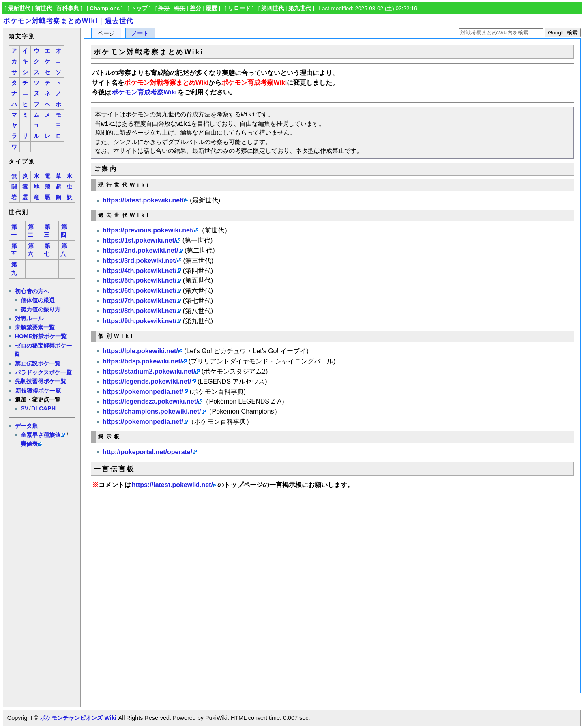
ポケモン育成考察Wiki (144, 92)
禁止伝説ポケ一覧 (38, 363)
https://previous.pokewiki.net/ (148, 230)
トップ (139, 8)
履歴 (211, 8)
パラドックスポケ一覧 (43, 372)
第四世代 (273, 8)
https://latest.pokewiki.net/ (143, 200)
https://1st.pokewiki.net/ (139, 240)
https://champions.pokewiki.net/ (152, 411)
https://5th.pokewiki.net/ (140, 280)
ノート (140, 33)
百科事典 (68, 8)
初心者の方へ (32, 291)
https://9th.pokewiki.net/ (140, 321)
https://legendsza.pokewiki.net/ (150, 401)
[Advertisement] (41, 579)
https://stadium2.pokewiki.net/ (149, 371)
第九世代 (300, 8)
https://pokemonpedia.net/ (143, 392)
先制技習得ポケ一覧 (41, 381)
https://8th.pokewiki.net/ (140, 311)
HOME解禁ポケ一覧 (41, 336)
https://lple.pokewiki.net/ (140, 351)
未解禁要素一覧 (35, 327)
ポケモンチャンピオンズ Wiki (78, 718)
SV (25, 408)
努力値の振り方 (41, 309)
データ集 (26, 426)
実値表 (29, 444)
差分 (195, 8)
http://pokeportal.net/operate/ (147, 452)
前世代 (43, 8)
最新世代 (19, 8)
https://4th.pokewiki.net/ (140, 271)
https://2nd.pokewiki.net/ (141, 250)
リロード (239, 8)
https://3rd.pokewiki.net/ (140, 261)
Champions (105, 8)
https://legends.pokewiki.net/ (147, 381)
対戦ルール (29, 318)
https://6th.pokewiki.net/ (140, 291)
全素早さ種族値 (41, 435)
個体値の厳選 (38, 300)
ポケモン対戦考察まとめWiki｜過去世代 (68, 21)
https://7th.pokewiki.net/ (140, 301)
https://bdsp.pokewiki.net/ (142, 361)
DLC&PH (43, 408)
